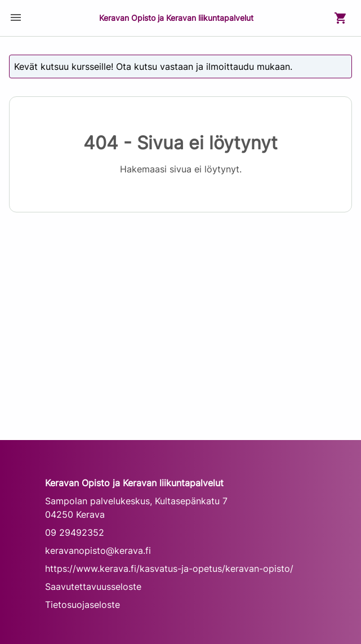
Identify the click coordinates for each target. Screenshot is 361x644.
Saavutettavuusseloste (93, 587)
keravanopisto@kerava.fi (98, 550)
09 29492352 (75, 532)
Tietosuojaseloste (83, 605)
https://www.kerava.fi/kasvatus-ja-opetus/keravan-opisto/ (169, 569)
